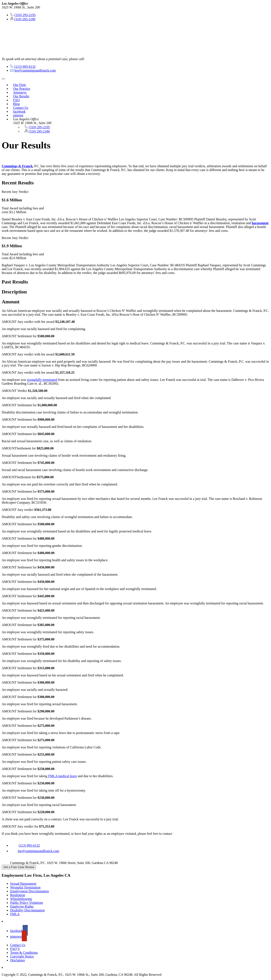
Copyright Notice (22, 956)
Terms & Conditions (24, 953)
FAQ (16, 100)
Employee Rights (22, 906)
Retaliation (18, 895)
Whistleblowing (21, 899)
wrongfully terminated (42, 380)
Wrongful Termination (25, 887)
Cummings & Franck (17, 166)
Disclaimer (18, 960)
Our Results (21, 96)
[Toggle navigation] (3, 79)
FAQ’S (15, 949)
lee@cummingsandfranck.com (35, 70)
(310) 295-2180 (25, 19)
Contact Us (21, 108)
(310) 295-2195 (25, 15)
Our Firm (19, 85)
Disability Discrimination (27, 910)
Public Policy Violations (27, 903)
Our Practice (22, 89)
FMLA (15, 914)
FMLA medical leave (62, 776)
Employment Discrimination (30, 891)
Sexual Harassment (23, 884)
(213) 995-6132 (25, 67)
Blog (16, 104)
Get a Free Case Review (19, 867)
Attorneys (20, 92)
